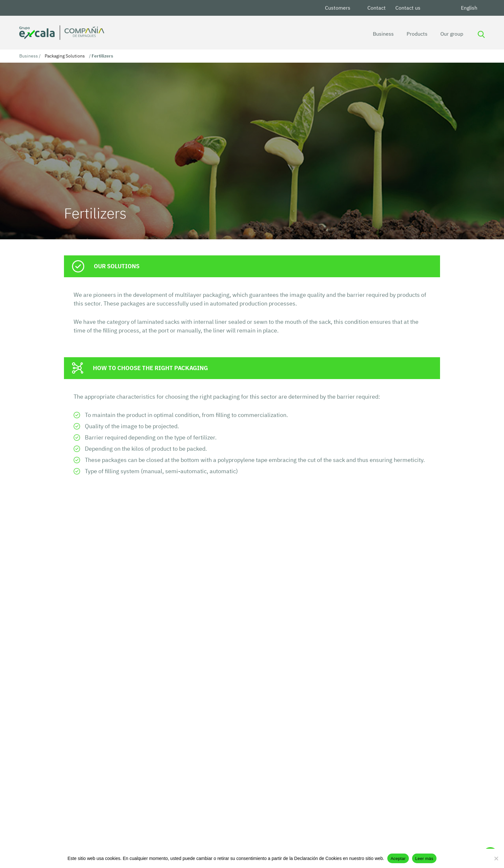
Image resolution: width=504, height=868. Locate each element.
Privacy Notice (258, 819)
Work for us (254, 828)
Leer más (424, 858)
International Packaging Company (280, 809)
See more (87, 740)
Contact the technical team (112, 567)
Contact (377, 8)
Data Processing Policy (197, 809)
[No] (496, 858)
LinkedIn (433, 8)
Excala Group (186, 819)
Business (382, 34)
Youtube (448, 8)
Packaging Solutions (65, 56)
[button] (246, 771)
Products (415, 34)
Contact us (408, 8)
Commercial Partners (195, 828)
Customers (338, 8)
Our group (450, 34)
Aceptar (398, 858)
